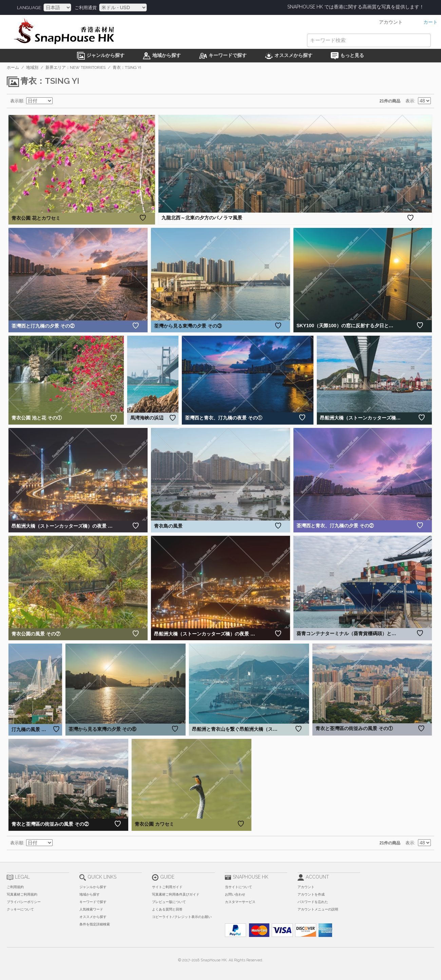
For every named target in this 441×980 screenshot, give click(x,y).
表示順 (17, 101)
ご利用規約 (15, 887)
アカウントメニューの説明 (318, 909)
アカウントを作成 (311, 894)
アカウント (306, 887)
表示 (410, 101)
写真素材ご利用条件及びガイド (176, 894)
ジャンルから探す (93, 887)
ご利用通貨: (86, 8)
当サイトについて (238, 887)
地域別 (32, 67)
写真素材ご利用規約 (22, 894)
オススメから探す (93, 917)
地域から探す (90, 894)
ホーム (13, 67)
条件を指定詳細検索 (95, 924)
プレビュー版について (169, 902)
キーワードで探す (93, 902)
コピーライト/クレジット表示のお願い (182, 917)
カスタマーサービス (240, 902)
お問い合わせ (235, 894)
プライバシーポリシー (24, 902)
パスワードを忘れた (313, 902)
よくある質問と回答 (167, 909)
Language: (30, 8)
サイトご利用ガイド (167, 887)
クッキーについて (20, 909)
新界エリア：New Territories (75, 67)
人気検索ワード (91, 909)
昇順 (59, 101)
